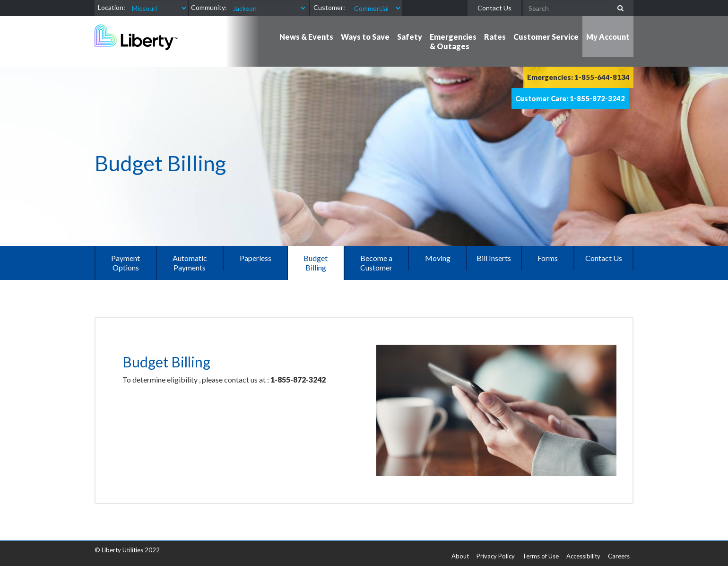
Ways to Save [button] (365, 37)
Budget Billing (316, 263)
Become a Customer (376, 263)
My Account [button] (608, 37)
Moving (438, 258)
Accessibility (583, 556)
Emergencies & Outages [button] (453, 41)
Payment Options (126, 263)
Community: (209, 7)
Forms (548, 258)
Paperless (256, 258)
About (460, 556)
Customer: (329, 7)
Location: (112, 7)
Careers (619, 556)
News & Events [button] (306, 37)
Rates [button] (495, 37)
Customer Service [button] (546, 37)
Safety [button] (410, 37)
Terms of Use (541, 556)
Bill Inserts (494, 258)
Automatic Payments (190, 263)
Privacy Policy (496, 556)
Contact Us (494, 8)
